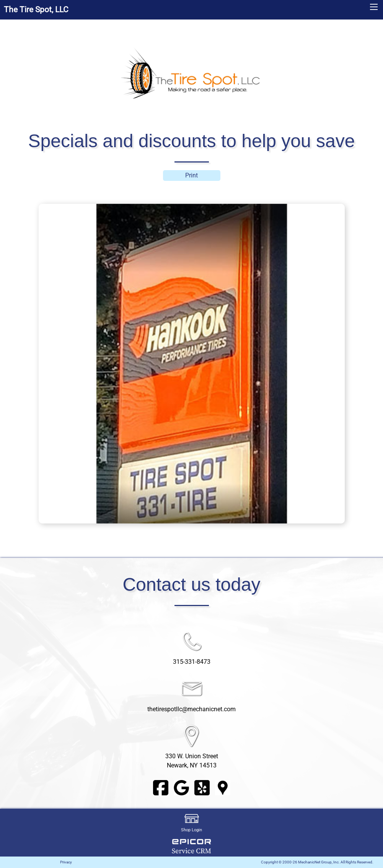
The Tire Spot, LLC (36, 10)
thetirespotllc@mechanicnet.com (191, 709)
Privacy (66, 862)
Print (191, 175)
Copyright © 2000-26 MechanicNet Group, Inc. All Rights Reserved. (317, 862)
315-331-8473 (192, 662)
